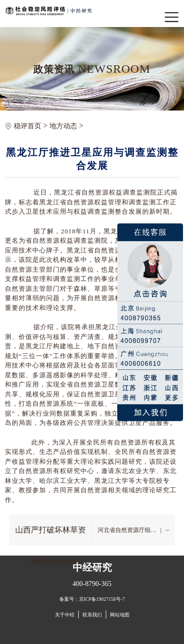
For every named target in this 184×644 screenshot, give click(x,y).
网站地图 (120, 615)
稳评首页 (27, 126)
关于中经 (65, 615)
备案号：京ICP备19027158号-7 (92, 599)
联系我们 (92, 615)
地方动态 (63, 126)
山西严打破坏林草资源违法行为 (51, 536)
